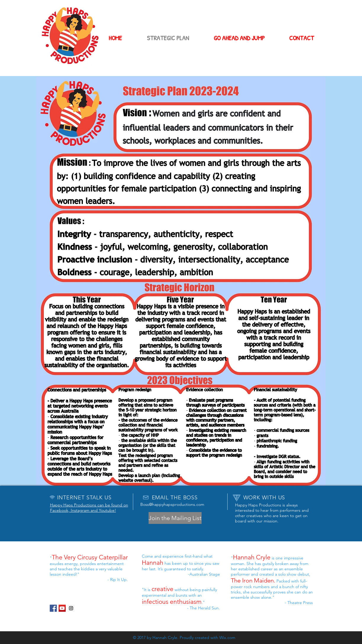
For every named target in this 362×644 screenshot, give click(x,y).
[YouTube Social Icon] (62, 608)
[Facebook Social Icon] (53, 608)
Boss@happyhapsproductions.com (172, 504)
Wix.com (227, 637)
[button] (175, 518)
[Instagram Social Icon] (71, 608)
